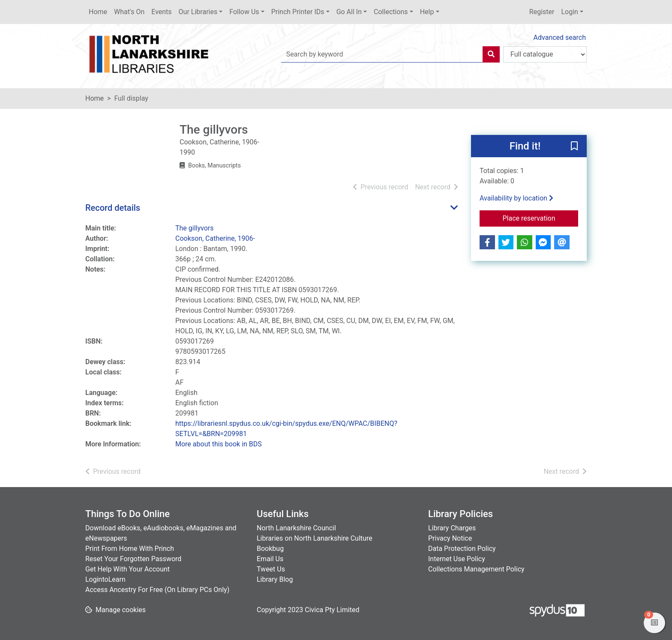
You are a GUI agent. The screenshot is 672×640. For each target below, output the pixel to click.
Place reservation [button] (541, 218)
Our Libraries (198, 12)
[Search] (491, 54)
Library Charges (452, 528)
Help (427, 12)
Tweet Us (271, 569)
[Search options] (545, 54)
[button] (574, 147)
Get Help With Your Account (127, 569)
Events (161, 12)
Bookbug (270, 549)
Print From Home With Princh (130, 549)
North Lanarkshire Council (296, 528)
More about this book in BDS (219, 444)
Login (569, 12)
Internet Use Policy (457, 559)
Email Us (270, 559)
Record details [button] (113, 208)
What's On (129, 12)
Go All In (349, 12)
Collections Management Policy (476, 569)
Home (98, 12)
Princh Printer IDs (298, 12)
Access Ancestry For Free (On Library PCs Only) (157, 590)
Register (542, 12)
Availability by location (516, 198)
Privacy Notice (450, 538)
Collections (391, 12)
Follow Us (244, 12)
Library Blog (275, 579)
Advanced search (560, 37)
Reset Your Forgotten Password (133, 559)
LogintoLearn (105, 579)
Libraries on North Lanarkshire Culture (315, 538)
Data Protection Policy (462, 549)
